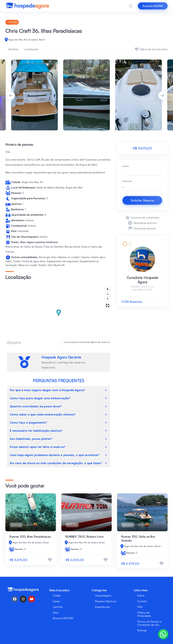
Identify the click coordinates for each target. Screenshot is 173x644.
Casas (56, 601)
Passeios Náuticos (106, 601)
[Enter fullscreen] (108, 306)
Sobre (141, 595)
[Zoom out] (108, 294)
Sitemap (142, 630)
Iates (55, 613)
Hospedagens (103, 595)
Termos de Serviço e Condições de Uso (149, 623)
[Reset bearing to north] (108, 299)
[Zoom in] (108, 289)
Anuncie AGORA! (63, 618)
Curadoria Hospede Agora (142, 280)
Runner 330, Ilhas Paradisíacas (30, 536)
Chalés (57, 595)
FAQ (140, 607)
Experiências (102, 607)
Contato (142, 601)
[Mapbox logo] (14, 343)
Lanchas (12, 22)
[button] (59, 313)
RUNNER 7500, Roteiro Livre (84, 536)
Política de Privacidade (144, 614)
